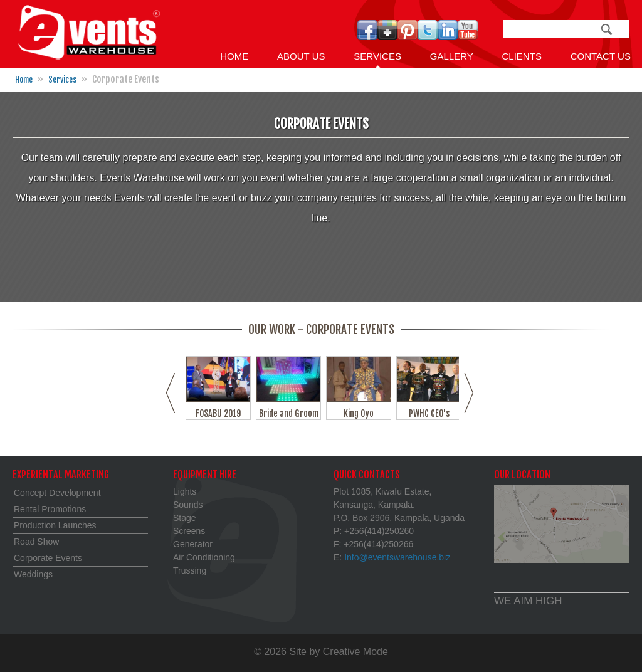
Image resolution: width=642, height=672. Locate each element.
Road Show (36, 542)
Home (234, 56)
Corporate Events (48, 558)
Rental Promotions (50, 509)
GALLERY (452, 56)
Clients (521, 56)
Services (377, 56)
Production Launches (55, 525)
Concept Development (57, 493)
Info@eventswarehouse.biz (397, 557)
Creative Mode (355, 652)
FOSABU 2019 (218, 413)
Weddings (33, 574)
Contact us (601, 56)
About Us (301, 56)
